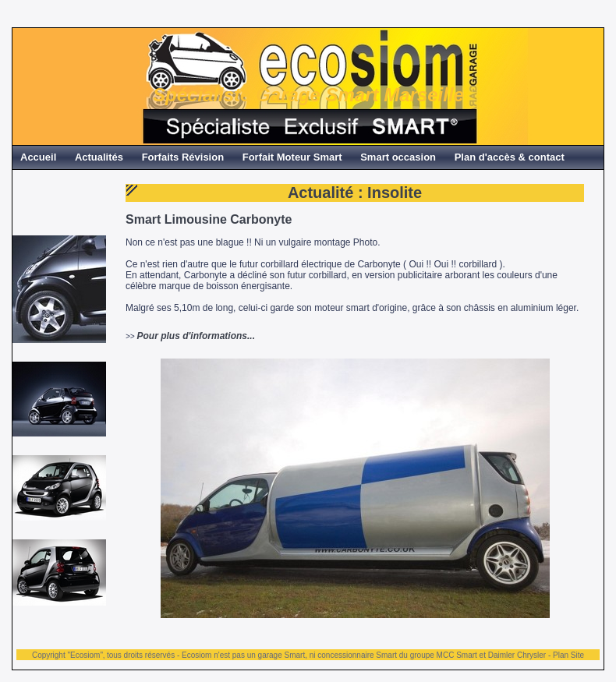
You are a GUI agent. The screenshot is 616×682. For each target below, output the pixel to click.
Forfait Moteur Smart (292, 157)
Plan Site (568, 655)
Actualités (99, 157)
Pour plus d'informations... (196, 336)
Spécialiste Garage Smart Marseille (308, 95)
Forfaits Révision (183, 157)
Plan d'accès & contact (510, 157)
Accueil (38, 157)
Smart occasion (398, 157)
